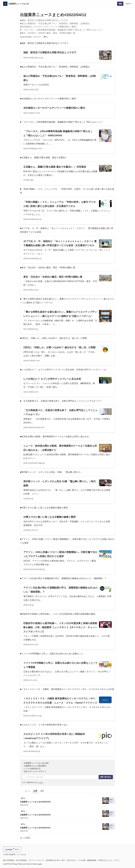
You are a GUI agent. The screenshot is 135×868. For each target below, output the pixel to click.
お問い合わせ (71, 860)
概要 (42, 791)
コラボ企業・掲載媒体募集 (87, 860)
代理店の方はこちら (105, 860)
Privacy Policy (17, 864)
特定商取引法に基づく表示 (55, 860)
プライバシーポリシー (36, 860)
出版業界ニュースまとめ (19, 4)
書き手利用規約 (9, 860)
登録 (120, 4)
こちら (41, 782)
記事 (35, 791)
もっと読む (25, 838)
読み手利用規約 (21, 860)
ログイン (129, 4)
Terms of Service (32, 864)
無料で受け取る (106, 777)
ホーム (28, 791)
